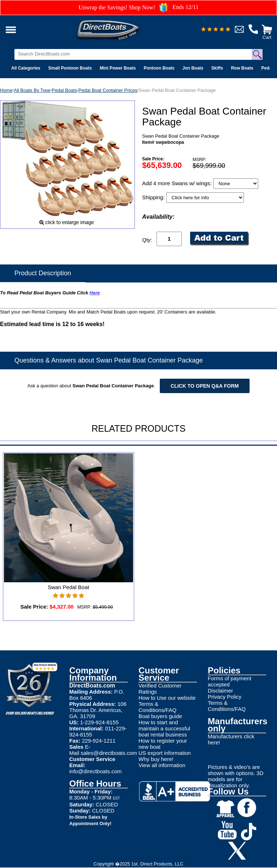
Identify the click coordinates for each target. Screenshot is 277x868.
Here (95, 293)
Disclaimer (220, 691)
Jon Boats (193, 68)
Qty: (147, 240)
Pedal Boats (65, 90)
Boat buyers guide (160, 716)
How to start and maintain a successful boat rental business (164, 728)
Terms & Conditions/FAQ (157, 707)
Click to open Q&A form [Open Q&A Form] (205, 386)
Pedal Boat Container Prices (108, 90)
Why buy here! (156, 759)
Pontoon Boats (159, 68)
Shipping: (154, 197)
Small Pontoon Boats (70, 68)
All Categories (26, 68)
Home (6, 90)
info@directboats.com (95, 771)
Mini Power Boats (118, 68)
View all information (162, 765)
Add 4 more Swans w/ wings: (178, 183)
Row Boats (242, 68)
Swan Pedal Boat (68, 587)
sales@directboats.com (109, 753)
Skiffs (217, 68)
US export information (165, 753)
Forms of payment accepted (230, 681)
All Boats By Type (32, 90)
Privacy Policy (225, 697)
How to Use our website (167, 698)
